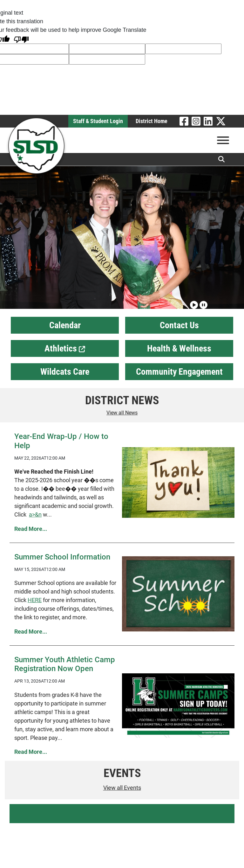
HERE (35, 600)
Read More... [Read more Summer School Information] (31, 632)
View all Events (122, 788)
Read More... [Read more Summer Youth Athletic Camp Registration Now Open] (31, 752)
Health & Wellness (179, 348)
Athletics (65, 348)
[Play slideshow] (193, 302)
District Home (152, 121)
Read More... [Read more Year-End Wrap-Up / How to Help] (31, 529)
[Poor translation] (21, 39)
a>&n (35, 514)
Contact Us (179, 325)
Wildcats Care (65, 372)
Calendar (65, 325)
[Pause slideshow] (203, 302)
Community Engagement (179, 372)
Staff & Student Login (98, 121)
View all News (122, 413)
